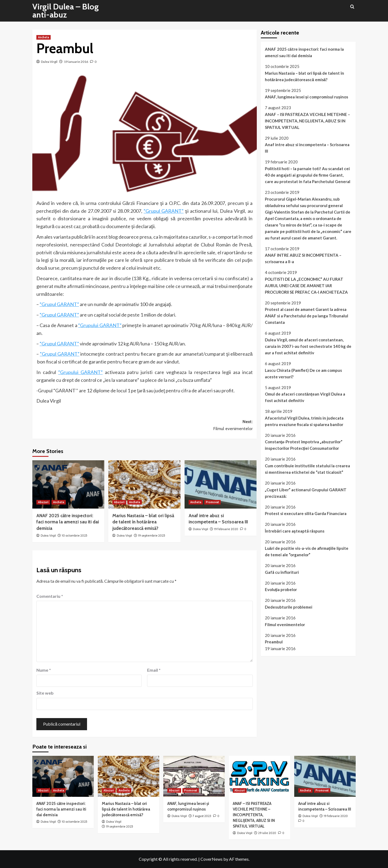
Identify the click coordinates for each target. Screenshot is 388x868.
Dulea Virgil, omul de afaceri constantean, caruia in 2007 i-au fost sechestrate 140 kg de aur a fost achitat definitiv (308, 346)
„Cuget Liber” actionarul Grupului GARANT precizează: (306, 493)
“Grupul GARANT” (164, 211)
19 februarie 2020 (226, 529)
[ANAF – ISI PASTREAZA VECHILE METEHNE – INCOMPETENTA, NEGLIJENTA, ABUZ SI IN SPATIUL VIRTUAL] (259, 776)
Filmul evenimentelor (285, 625)
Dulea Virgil (49, 62)
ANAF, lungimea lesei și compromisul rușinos (307, 97)
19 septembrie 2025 (152, 536)
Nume (44, 670)
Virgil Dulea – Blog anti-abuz (65, 11)
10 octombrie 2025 (75, 536)
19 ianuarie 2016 (76, 62)
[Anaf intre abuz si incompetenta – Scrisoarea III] (221, 484)
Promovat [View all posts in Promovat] (212, 502)
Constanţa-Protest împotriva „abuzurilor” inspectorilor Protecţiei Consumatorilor (304, 445)
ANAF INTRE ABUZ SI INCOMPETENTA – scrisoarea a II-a (303, 258)
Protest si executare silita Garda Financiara (306, 513)
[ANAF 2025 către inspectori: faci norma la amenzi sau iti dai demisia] (68, 484)
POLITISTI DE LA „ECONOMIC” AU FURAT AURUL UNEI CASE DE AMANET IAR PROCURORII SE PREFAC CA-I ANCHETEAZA (306, 286)
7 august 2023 (202, 816)
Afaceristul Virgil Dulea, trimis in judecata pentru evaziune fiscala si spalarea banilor (304, 421)
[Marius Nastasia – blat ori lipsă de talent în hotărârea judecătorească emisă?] (144, 484)
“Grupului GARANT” (100, 325)
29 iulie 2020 (267, 833)
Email (154, 670)
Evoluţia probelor (281, 589)
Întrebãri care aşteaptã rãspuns (295, 531)
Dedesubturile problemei (289, 607)
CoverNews (212, 859)
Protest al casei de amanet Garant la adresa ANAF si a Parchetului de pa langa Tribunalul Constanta (306, 316)
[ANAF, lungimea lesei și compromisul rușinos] (194, 776)
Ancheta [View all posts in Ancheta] (44, 37)
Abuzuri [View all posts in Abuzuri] (43, 502)
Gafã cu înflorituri (282, 572)
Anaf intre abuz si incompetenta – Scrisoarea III (307, 148)
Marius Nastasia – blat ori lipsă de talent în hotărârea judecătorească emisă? (143, 522)
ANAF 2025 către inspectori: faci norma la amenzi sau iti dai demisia (68, 522)
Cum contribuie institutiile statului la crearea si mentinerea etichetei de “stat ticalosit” (307, 469)
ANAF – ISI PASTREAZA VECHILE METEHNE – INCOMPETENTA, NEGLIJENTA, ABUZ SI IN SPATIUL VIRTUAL (307, 121)
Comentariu (50, 596)
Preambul (274, 642)
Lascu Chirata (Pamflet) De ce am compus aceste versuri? (303, 373)
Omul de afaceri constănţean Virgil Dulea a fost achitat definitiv (305, 397)
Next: (198, 426)
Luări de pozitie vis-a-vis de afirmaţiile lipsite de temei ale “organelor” (307, 551)
